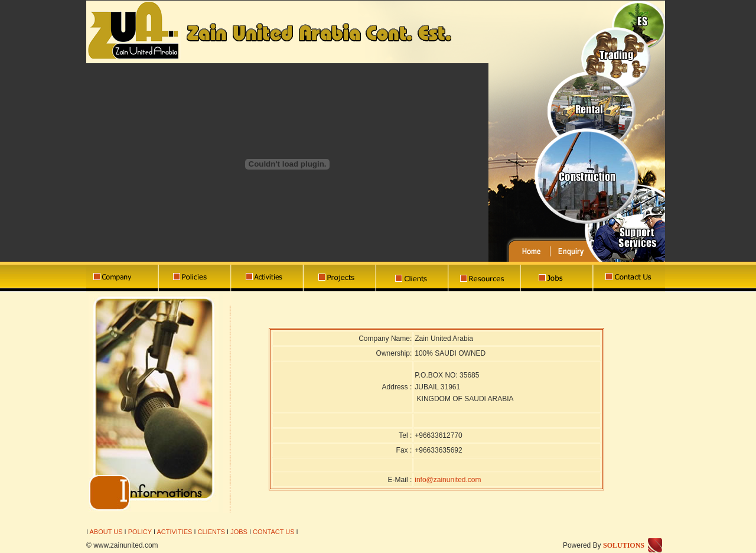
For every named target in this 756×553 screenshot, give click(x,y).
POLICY (140, 532)
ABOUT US (105, 532)
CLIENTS (211, 532)
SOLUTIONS (624, 545)
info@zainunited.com (448, 480)
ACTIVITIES (174, 532)
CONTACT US (274, 532)
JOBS (239, 532)
